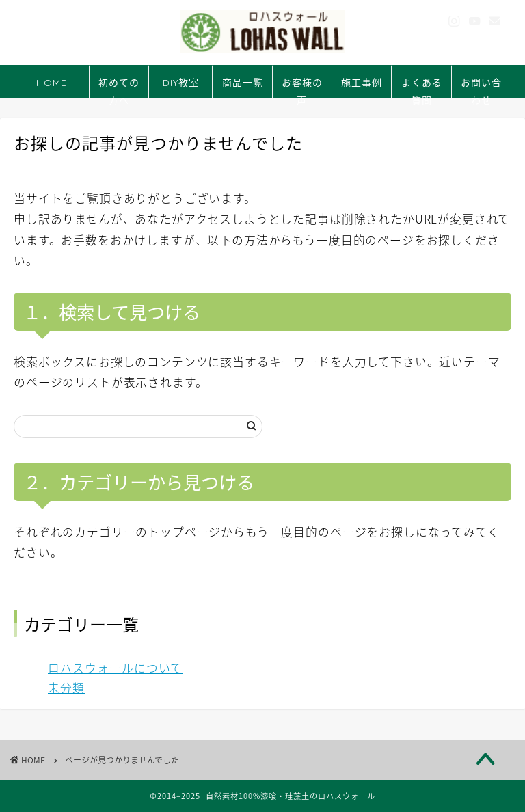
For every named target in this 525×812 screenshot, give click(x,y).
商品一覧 (243, 83)
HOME (52, 83)
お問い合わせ (481, 87)
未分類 (66, 688)
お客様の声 (302, 87)
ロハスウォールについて (115, 668)
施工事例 (362, 83)
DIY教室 (181, 83)
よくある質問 (422, 87)
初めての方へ (119, 87)
